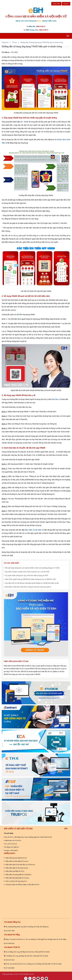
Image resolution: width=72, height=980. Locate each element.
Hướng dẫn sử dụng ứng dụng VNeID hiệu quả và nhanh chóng (42, 42)
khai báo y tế (57, 399)
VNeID (26, 122)
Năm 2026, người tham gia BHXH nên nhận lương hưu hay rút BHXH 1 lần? (30, 579)
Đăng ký (66, 4)
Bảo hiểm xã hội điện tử (34, 530)
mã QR (16, 315)
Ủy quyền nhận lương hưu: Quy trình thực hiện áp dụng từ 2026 (26, 575)
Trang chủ (5, 42)
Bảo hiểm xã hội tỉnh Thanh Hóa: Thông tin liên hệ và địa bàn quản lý (27, 587)
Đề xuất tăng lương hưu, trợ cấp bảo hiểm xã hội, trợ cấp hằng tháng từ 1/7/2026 (32, 568)
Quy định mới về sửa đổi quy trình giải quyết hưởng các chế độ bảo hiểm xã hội (31, 583)
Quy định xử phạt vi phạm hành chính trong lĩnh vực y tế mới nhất (26, 572)
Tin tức (14, 42)
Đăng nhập (56, 4)
